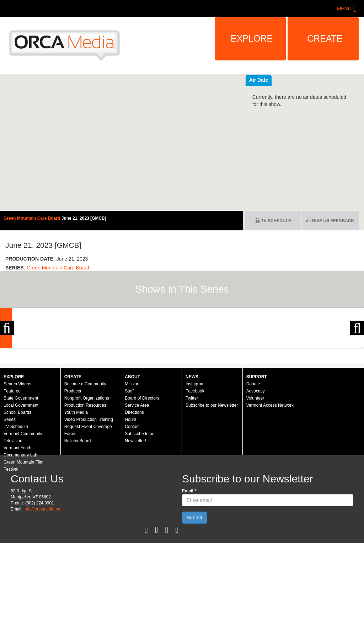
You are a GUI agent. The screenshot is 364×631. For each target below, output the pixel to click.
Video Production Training (89, 488)
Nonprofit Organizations (87, 466)
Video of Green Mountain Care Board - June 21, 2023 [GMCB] (121, 143)
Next (357, 362)
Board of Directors (142, 466)
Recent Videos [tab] (266, 80)
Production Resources (85, 474)
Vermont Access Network (270, 474)
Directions (134, 481)
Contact (132, 495)
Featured (12, 459)
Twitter (192, 466)
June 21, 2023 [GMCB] (84, 218)
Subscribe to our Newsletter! (140, 506)
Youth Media (76, 481)
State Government (21, 466)
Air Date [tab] (301, 80)
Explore (252, 38)
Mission (132, 452)
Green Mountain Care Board (33, 218)
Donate (253, 452)
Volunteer (255, 466)
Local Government (21, 474)
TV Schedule (273, 221)
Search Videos (17, 452)
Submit (194, 586)
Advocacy (256, 459)
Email (189, 559)
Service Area (137, 474)
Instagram (195, 452)
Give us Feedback (330, 221)
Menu (344, 9)
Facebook (195, 459)
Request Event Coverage (88, 495)
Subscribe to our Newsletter (212, 474)
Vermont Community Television (23, 506)
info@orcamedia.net (42, 577)
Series (10, 488)
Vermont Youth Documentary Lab (20, 520)
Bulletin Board (78, 509)
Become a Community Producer (85, 456)
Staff (129, 459)
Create (325, 38)
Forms (70, 502)
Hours (130, 488)
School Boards (17, 481)
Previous (7, 362)
